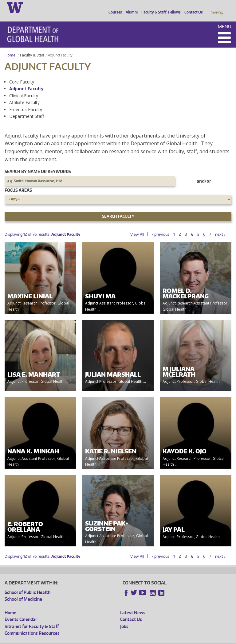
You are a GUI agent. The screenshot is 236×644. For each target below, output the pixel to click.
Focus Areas (18, 182)
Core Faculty (22, 73)
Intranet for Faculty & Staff (32, 618)
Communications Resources (32, 625)
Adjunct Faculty (26, 80)
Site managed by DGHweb (147, 639)
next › (220, 226)
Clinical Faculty (24, 87)
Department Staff (27, 108)
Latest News (133, 604)
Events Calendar (21, 611)
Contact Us (192, 7)
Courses (114, 7)
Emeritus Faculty (26, 101)
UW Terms (111, 639)
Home (10, 47)
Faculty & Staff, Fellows (159, 7)
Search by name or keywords (38, 163)
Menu (225, 18)
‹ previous (161, 226)
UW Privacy (86, 639)
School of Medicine (23, 590)
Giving (217, 7)
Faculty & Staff (32, 47)
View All (137, 226)
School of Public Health (28, 584)
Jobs (124, 618)
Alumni (130, 7)
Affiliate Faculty (24, 94)
